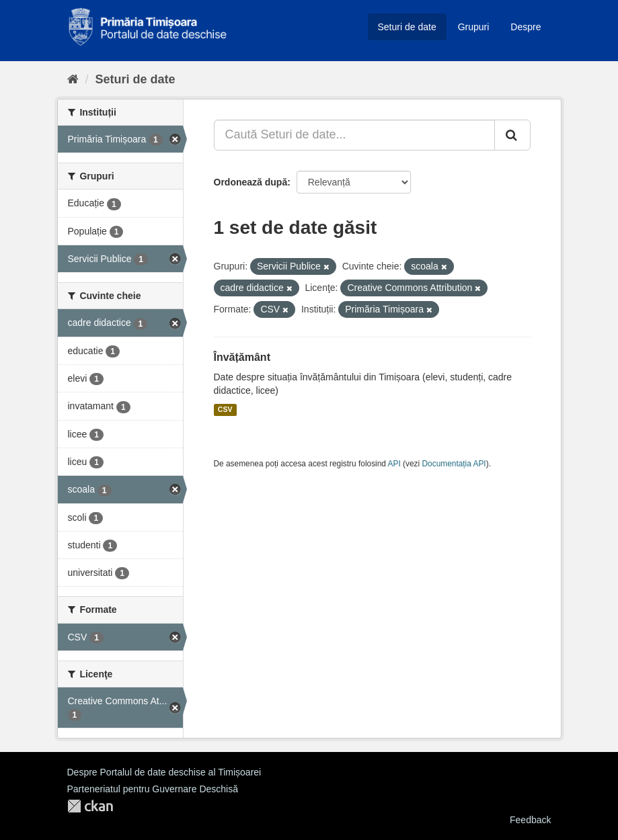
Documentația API (454, 464)
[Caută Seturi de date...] (354, 135)
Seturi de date (407, 27)
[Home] (73, 79)
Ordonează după (251, 182)
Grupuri (474, 27)
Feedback (530, 820)
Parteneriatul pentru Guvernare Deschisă (153, 789)
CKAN (90, 806)
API (394, 464)
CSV (225, 410)
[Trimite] (512, 135)
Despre (526, 27)
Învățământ (242, 357)
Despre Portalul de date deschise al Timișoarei (164, 772)
